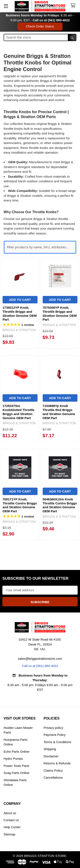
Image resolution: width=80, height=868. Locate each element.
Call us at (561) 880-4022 (51, 20)
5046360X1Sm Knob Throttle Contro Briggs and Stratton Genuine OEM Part (60, 505)
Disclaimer (51, 756)
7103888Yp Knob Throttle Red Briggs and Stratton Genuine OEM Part (59, 412)
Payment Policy (55, 735)
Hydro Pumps (13, 759)
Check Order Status (40, 26)
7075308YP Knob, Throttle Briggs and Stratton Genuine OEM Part (60, 313)
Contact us (11, 820)
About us (10, 813)
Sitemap (9, 834)
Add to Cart (20, 300)
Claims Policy (53, 770)
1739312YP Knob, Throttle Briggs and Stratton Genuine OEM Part (20, 313)
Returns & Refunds (57, 763)
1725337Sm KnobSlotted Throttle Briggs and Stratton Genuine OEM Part (18, 412)
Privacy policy (53, 728)
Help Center (12, 827)
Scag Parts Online (17, 773)
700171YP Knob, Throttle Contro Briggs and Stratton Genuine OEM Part (20, 505)
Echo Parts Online (17, 752)
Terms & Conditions (57, 742)
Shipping (50, 749)
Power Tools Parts (17, 766)
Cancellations (53, 777)
